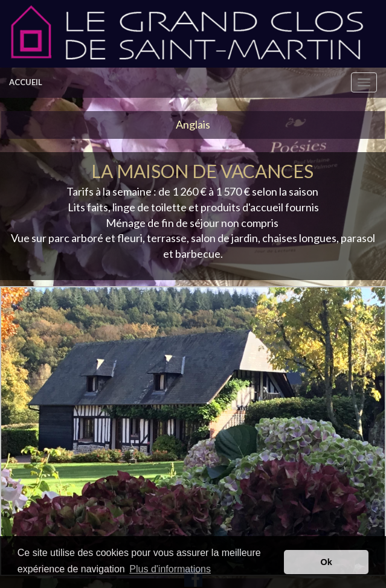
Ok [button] (326, 562)
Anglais (193, 124)
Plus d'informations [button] (170, 569)
